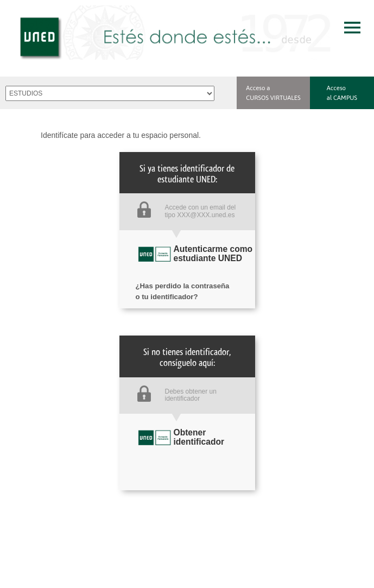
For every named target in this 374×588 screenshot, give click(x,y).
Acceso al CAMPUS (342, 93)
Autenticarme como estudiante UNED (213, 254)
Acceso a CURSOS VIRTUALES (273, 93)
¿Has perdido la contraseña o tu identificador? (183, 284)
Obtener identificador (199, 437)
